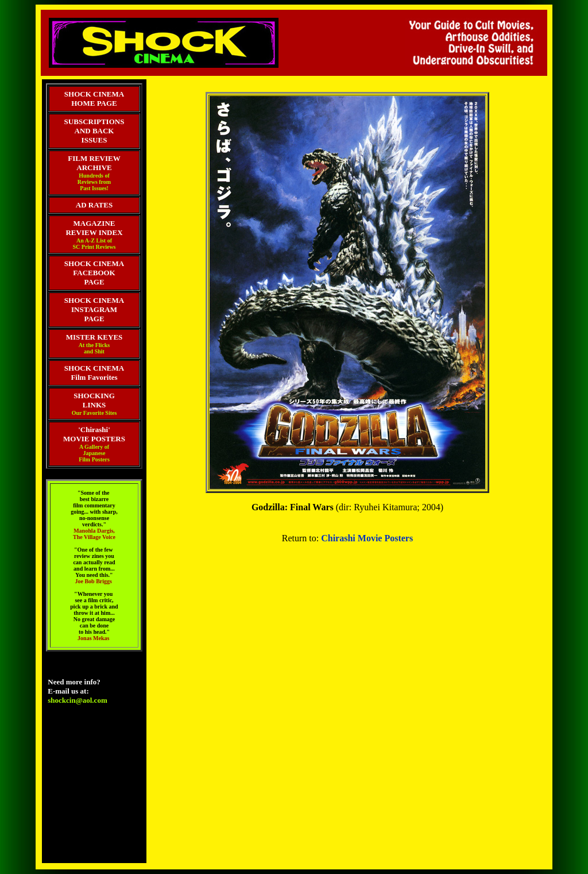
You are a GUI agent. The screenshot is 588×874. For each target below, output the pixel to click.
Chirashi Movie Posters (367, 538)
